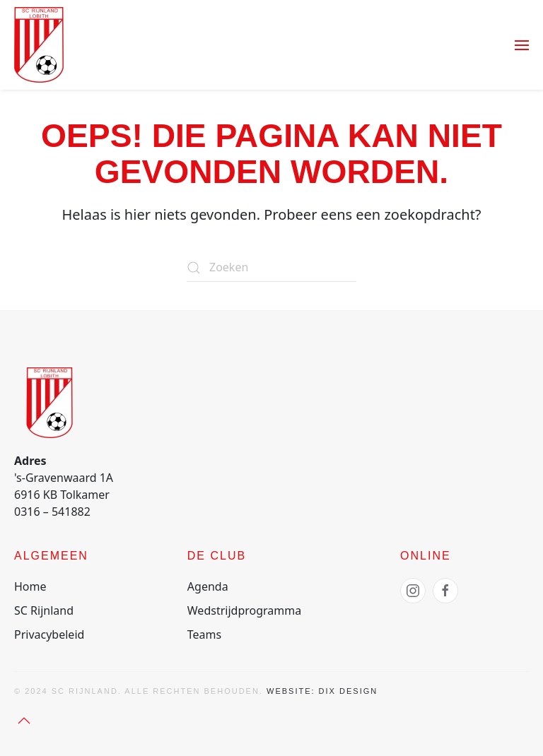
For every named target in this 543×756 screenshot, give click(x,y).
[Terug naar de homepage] (39, 45)
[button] (522, 45)
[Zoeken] (271, 268)
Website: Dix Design (322, 691)
